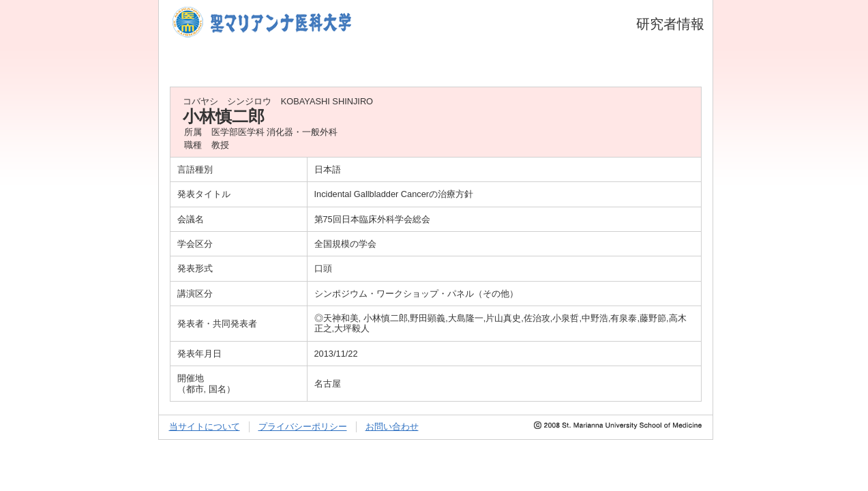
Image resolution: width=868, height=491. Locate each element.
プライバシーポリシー (303, 427)
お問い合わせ (392, 427)
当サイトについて (205, 427)
